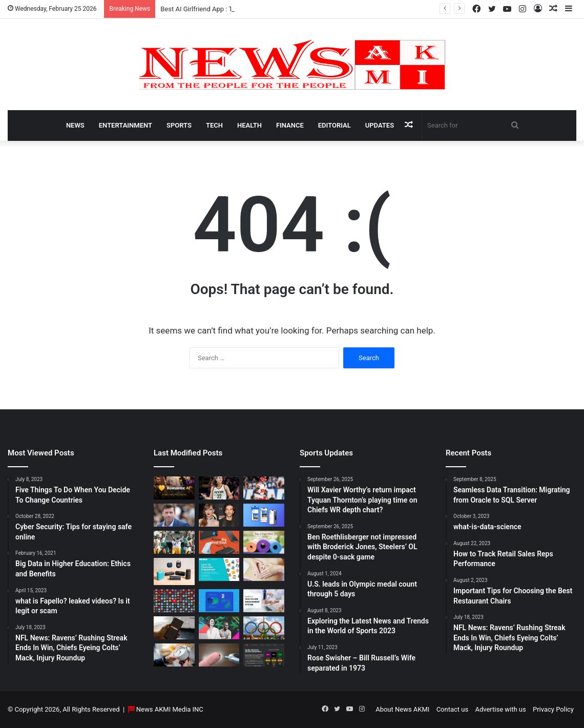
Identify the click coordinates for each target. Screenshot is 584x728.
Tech (214, 125)
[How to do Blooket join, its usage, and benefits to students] (219, 569)
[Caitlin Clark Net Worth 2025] (219, 488)
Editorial (335, 125)
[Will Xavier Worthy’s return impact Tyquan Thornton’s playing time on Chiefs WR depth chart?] (264, 488)
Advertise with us (500, 709)
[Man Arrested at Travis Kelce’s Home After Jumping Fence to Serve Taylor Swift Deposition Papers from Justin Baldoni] (219, 515)
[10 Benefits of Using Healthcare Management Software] (264, 601)
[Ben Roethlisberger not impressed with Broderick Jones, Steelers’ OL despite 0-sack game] (174, 542)
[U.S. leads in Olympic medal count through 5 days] (264, 628)
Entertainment (126, 125)
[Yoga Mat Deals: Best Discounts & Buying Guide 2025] (264, 542)
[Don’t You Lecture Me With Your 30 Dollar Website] (174, 601)
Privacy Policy (553, 709)
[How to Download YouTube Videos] (174, 628)
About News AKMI (402, 709)
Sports (179, 125)
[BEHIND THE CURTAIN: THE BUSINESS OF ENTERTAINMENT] (219, 628)
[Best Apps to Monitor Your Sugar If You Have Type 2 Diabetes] (219, 655)
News (75, 125)
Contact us (453, 709)
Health (249, 125)
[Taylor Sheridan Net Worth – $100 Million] (174, 515)
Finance (290, 125)
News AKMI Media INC (170, 709)
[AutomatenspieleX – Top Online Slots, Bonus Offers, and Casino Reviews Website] (264, 655)
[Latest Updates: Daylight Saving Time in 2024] (174, 655)
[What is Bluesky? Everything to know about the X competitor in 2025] (264, 515)
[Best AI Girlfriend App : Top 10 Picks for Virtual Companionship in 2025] (174, 488)
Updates (380, 125)
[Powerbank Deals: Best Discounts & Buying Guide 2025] (219, 542)
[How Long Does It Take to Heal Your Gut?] (264, 569)
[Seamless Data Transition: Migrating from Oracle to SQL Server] (219, 601)
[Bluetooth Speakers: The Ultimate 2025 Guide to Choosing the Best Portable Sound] (174, 571)
